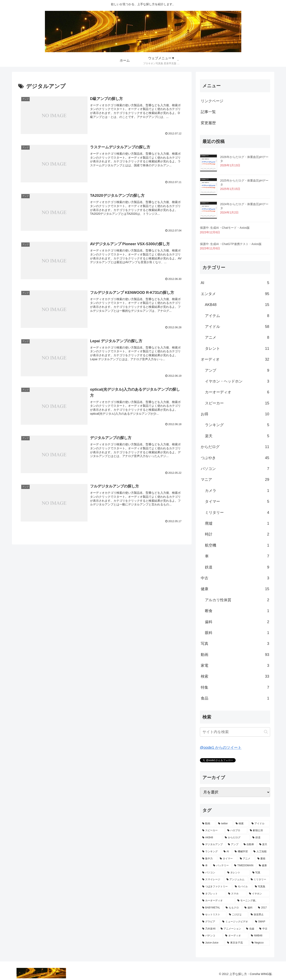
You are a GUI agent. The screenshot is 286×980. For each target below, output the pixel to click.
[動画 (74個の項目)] (208, 824)
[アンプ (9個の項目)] (233, 845)
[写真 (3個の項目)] (260, 873)
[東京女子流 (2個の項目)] (237, 943)
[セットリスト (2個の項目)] (213, 915)
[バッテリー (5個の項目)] (221, 866)
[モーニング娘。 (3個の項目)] (253, 901)
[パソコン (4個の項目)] (212, 873)
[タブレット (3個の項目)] (213, 894)
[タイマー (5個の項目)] (228, 859)
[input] (235, 732)
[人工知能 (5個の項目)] (261, 852)
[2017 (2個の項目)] (263, 908)
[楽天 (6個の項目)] (264, 845)
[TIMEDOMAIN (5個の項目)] (244, 866)
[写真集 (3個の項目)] (261, 887)
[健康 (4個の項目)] (263, 866)
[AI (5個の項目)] (227, 852)
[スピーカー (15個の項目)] (212, 831)
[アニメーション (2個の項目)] (231, 929)
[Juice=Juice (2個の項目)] (212, 943)
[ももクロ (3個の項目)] (233, 908)
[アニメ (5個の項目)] (246, 859)
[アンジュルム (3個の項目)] (236, 880)
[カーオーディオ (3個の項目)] (217, 901)
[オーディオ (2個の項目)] (236, 936)
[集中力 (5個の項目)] (209, 859)
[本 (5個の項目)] (205, 866)
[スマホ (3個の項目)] (236, 894)
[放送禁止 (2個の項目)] (259, 915)
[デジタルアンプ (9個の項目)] (213, 845)
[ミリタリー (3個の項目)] (259, 880)
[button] (266, 732)
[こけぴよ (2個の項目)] (238, 915)
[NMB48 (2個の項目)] (259, 936)
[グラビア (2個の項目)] (210, 922)
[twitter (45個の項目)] (225, 824)
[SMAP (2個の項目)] (261, 922)
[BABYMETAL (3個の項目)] (212, 908)
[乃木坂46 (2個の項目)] (209, 929)
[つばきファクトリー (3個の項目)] (216, 887)
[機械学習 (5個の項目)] (242, 852)
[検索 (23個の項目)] (241, 824)
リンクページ (212, 101)
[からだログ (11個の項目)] (236, 838)
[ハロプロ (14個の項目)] (236, 831)
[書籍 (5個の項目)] (263, 859)
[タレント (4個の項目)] (238, 873)
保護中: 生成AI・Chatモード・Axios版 (225, 228)
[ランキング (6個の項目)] (211, 852)
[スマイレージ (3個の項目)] (212, 880)
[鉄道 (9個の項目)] (260, 838)
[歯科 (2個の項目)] (249, 908)
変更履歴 (208, 123)
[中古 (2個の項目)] (264, 929)
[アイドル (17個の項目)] (260, 824)
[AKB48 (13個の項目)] (211, 838)
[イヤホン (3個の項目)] (258, 894)
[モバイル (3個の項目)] (243, 887)
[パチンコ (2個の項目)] (212, 936)
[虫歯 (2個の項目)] (250, 929)
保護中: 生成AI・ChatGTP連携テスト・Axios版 (231, 244)
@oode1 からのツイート (221, 748)
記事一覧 (208, 112)
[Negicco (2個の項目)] (260, 943)
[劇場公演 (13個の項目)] (259, 831)
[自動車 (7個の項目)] (249, 845)
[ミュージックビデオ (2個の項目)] (236, 922)
